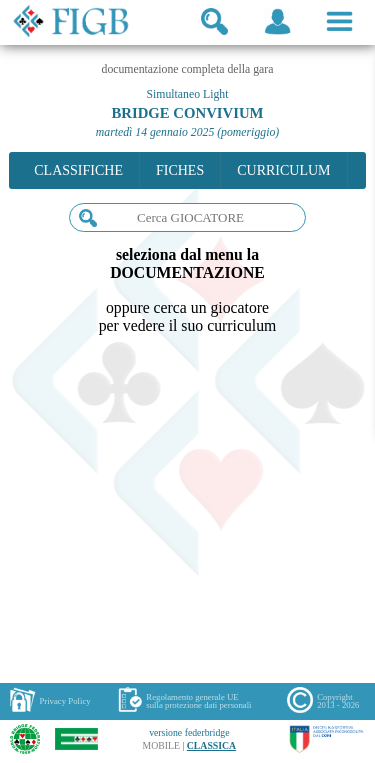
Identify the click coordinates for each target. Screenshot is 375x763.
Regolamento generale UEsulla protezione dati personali (198, 701)
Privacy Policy (64, 701)
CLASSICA (211, 745)
